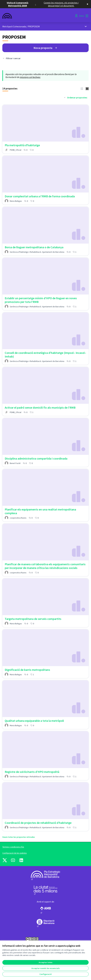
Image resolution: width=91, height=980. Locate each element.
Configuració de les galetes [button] (15, 853)
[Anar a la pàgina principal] (34, 16)
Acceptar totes (46, 962)
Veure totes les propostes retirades (19, 837)
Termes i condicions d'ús (13, 847)
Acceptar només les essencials (46, 968)
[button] (82, 88)
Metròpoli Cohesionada (14, 26)
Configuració (45, 974)
